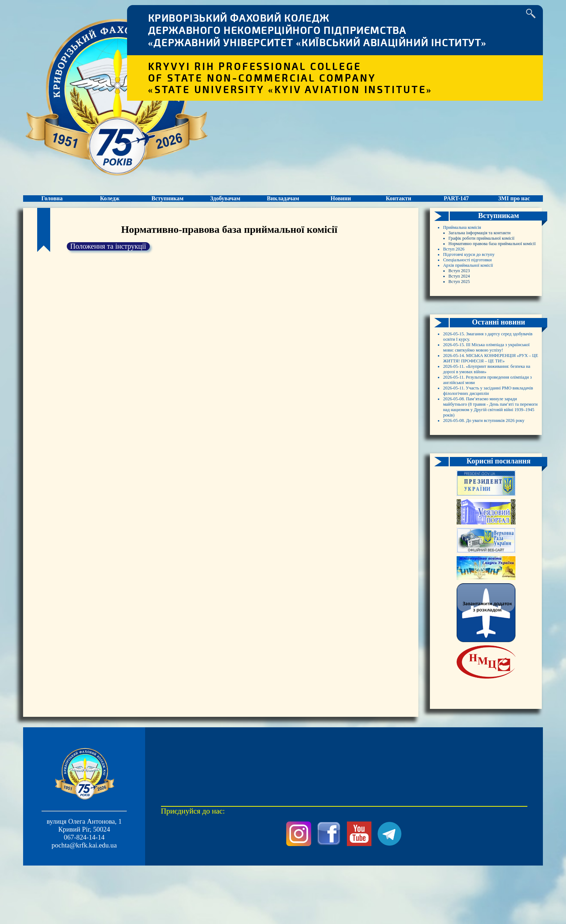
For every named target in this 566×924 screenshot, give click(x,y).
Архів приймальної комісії (481, 321)
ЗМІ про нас (514, 205)
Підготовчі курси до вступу (482, 306)
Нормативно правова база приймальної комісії (485, 286)
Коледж (110, 205)
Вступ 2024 (465, 337)
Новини (341, 205)
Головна (52, 205)
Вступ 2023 (465, 329)
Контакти (398, 205)
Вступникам (167, 205)
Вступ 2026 (459, 298)
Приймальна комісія (472, 242)
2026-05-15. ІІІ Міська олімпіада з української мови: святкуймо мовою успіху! (490, 424)
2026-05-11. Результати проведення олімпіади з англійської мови (477, 496)
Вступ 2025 (465, 345)
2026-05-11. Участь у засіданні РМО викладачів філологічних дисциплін (487, 520)
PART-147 (456, 205)
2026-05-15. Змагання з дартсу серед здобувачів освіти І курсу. (488, 404)
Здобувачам (225, 205)
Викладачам (283, 205)
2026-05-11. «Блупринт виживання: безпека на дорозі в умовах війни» (488, 472)
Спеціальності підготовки (480, 313)
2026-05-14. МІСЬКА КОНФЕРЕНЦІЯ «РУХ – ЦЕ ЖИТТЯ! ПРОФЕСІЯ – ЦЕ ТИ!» (490, 448)
